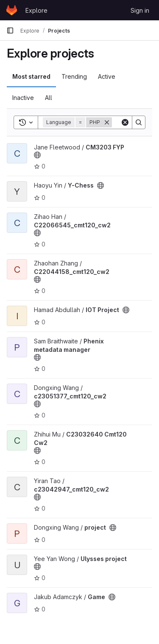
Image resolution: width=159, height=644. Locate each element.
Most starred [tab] (31, 76)
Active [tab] (107, 76)
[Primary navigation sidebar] (10, 30)
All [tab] (49, 98)
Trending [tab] (74, 76)
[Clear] (125, 122)
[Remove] (107, 122)
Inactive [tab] (23, 98)
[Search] (139, 122)
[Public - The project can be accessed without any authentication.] (37, 155)
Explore (36, 10)
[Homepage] (12, 10)
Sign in (140, 10)
